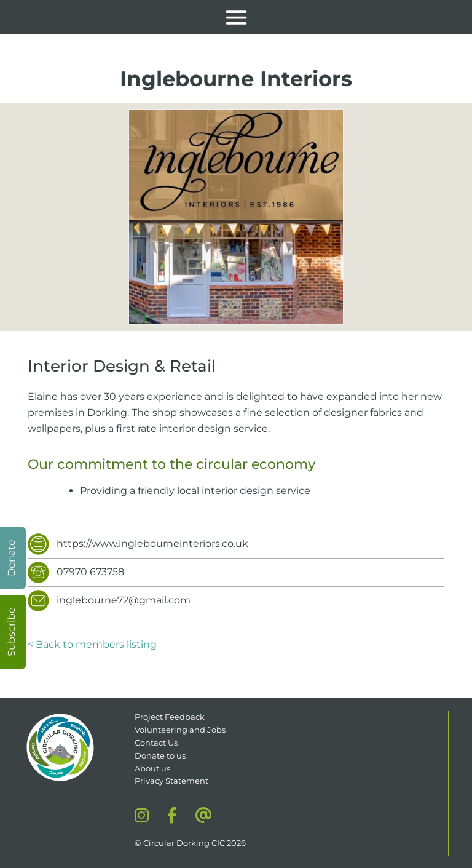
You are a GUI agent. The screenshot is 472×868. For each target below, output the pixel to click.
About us (152, 768)
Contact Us (156, 743)
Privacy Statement (171, 781)
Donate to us (161, 755)
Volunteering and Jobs (180, 730)
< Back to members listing (92, 644)
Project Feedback (170, 717)
